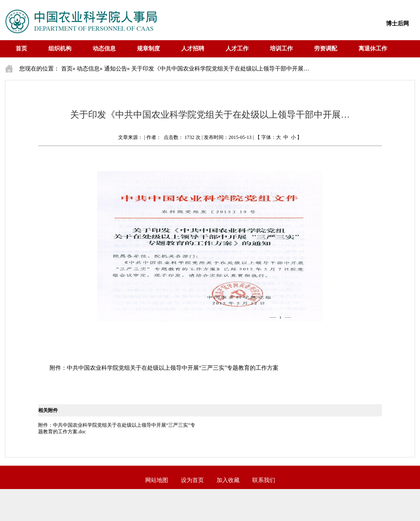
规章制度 (148, 49)
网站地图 (157, 480)
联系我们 (264, 480)
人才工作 (237, 49)
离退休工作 (373, 49)
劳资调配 (326, 49)
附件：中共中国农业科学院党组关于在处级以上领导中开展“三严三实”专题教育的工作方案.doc (117, 428)
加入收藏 (228, 480)
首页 (21, 49)
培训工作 (281, 49)
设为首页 (192, 480)
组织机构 (60, 49)
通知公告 (116, 69)
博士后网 (397, 24)
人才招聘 (193, 49)
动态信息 (104, 49)
